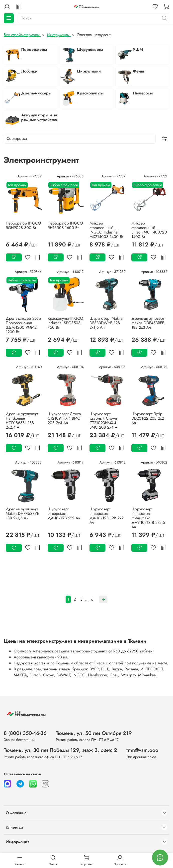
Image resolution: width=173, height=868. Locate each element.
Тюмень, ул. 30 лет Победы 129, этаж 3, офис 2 (60, 750)
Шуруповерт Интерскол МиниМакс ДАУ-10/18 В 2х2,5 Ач (148, 518)
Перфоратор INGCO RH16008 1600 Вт (65, 225)
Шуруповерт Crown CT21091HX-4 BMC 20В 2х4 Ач (64, 418)
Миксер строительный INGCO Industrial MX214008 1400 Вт (106, 230)
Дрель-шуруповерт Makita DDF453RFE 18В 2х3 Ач (148, 323)
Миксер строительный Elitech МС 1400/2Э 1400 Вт (149, 230)
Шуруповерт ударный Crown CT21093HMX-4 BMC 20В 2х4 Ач (104, 421)
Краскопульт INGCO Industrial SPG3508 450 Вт (65, 323)
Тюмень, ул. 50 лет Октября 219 (94, 733)
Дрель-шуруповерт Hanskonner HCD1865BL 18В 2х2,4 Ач (22, 421)
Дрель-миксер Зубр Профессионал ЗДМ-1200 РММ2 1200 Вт (23, 325)
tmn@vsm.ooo (142, 750)
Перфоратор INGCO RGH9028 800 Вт (23, 225)
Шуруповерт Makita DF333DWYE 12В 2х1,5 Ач (106, 323)
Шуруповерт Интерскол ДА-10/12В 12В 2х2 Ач (107, 516)
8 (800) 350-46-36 (25, 733)
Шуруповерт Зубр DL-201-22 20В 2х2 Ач (148, 418)
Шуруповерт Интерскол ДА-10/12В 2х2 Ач (64, 513)
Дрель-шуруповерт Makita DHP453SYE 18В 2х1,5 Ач (22, 513)
